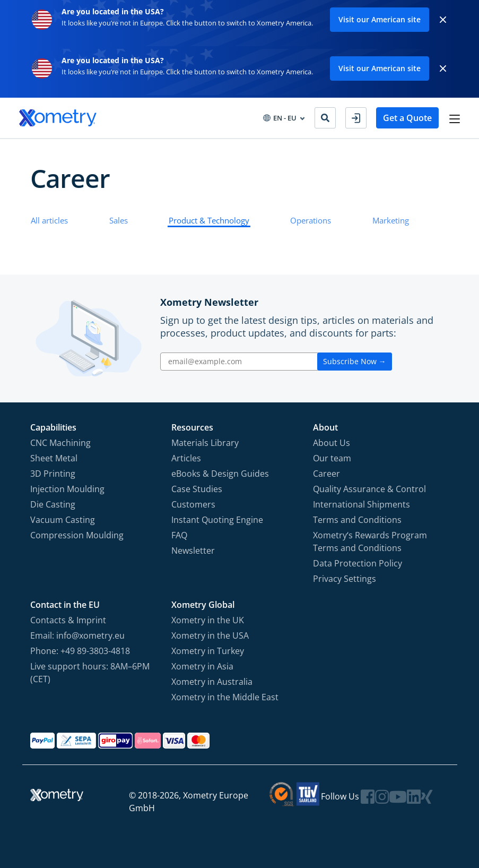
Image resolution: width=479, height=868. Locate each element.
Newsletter (193, 551)
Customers (193, 504)
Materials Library (205, 443)
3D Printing (53, 474)
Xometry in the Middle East (225, 697)
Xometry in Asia (202, 666)
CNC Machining (60, 443)
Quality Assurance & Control (369, 489)
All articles (49, 220)
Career (326, 474)
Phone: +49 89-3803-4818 (80, 651)
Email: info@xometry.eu (77, 635)
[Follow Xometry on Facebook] (368, 797)
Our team (332, 458)
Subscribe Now (355, 361)
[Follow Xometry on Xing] (427, 797)
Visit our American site (380, 19)
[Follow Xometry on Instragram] (382, 797)
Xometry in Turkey (208, 651)
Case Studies (197, 489)
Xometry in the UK (208, 620)
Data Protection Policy (358, 563)
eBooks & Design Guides (220, 474)
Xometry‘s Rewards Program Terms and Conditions (370, 542)
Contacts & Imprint (68, 620)
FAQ (179, 535)
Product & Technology (209, 220)
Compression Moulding (77, 535)
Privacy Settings (345, 579)
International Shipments (362, 504)
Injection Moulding (67, 489)
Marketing (391, 220)
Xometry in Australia (212, 682)
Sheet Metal (54, 458)
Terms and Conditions (357, 520)
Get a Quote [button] (407, 118)
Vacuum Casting (63, 520)
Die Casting (53, 504)
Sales (119, 220)
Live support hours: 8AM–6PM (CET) (90, 673)
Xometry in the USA (210, 635)
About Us (332, 443)
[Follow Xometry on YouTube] (398, 797)
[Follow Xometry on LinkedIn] (414, 797)
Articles (186, 458)
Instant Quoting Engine (217, 520)
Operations (311, 220)
